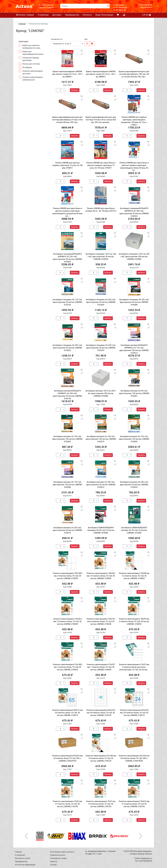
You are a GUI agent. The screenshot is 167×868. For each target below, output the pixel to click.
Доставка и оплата (23, 858)
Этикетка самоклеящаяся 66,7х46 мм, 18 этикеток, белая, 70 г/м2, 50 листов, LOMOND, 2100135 (101, 758)
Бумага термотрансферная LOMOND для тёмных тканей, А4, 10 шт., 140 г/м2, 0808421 (101, 74)
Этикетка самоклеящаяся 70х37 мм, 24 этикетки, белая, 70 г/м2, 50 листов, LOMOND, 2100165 (101, 804)
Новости (54, 861)
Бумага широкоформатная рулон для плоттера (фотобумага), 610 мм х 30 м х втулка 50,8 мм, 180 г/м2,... (67, 120)
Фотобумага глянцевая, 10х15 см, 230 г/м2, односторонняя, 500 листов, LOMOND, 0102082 (134, 257)
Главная (22, 24)
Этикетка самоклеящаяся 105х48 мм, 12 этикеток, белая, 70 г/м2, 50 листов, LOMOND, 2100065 (134, 576)
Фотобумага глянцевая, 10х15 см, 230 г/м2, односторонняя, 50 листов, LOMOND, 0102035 (101, 257)
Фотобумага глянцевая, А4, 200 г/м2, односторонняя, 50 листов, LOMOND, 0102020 (101, 302)
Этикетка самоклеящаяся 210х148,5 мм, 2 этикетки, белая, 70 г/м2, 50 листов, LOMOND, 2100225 (67, 667)
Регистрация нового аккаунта (62, 852)
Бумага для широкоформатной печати (32, 53)
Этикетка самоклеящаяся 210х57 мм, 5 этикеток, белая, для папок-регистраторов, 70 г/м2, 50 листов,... (134, 667)
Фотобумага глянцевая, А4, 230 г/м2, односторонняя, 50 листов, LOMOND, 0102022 (67, 348)
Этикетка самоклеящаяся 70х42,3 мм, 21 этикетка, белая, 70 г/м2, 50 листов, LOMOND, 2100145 (134, 804)
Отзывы (54, 865)
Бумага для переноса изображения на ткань (30, 46)
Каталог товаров (25, 15)
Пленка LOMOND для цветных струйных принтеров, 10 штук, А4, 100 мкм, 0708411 (67, 165)
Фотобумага (26, 67)
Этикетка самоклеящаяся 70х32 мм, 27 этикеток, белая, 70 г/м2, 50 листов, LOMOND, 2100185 (67, 804)
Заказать (75, 90)
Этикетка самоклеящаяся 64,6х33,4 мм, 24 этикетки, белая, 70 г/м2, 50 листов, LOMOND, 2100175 (134, 713)
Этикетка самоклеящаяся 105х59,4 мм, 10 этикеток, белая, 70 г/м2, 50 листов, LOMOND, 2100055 (67, 621)
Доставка (57, 15)
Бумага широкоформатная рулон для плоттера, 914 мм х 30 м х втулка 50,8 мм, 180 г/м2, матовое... (101, 120)
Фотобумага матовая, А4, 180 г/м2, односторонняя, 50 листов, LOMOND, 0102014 (101, 485)
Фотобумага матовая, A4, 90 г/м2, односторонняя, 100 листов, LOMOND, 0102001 (134, 393)
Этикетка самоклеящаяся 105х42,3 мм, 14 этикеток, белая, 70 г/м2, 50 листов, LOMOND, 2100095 (101, 576)
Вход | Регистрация (104, 15)
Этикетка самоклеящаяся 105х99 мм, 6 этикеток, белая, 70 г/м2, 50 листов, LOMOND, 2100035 (134, 621)
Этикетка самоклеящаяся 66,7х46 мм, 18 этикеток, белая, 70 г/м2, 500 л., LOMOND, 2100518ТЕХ (134, 758)
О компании (43, 15)
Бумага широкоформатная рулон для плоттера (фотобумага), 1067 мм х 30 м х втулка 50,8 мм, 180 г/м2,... (134, 74)
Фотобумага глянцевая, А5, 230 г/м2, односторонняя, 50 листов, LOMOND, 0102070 (101, 348)
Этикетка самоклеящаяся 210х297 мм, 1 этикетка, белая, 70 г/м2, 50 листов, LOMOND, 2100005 (101, 667)
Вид (86, 39)
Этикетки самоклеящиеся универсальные (31, 78)
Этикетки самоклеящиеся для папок (31, 72)
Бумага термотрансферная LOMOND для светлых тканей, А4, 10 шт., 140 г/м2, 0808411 (67, 74)
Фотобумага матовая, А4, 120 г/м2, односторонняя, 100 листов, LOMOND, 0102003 (67, 439)
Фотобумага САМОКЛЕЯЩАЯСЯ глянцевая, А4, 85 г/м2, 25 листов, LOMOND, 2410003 (101, 530)
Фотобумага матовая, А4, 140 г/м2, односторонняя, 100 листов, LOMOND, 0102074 (101, 439)
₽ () (147, 15)
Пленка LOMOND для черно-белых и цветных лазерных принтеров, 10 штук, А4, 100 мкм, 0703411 (101, 165)
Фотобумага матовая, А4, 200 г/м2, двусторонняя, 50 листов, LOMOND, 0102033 (134, 485)
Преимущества (72, 15)
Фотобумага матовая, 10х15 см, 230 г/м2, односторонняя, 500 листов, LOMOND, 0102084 (101, 393)
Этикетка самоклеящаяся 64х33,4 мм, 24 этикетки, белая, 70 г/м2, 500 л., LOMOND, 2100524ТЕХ (68, 758)
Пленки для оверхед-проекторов (29, 59)
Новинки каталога (58, 855)
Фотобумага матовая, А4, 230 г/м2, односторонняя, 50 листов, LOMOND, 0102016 (67, 530)
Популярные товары (59, 858)
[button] (26, 836)
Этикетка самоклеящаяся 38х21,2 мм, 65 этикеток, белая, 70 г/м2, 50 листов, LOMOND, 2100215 (68, 713)
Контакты (87, 15)
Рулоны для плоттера (30, 64)
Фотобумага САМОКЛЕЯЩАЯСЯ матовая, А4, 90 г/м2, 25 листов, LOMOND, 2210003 (134, 530)
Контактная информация (25, 865)
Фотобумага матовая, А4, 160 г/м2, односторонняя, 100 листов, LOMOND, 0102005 (134, 439)
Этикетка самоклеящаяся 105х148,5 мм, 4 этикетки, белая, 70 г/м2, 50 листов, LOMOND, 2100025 (67, 576)
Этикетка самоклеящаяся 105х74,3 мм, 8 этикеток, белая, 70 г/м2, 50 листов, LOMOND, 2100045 (101, 621)
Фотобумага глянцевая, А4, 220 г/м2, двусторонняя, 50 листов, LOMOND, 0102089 (134, 302)
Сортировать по (57, 39)
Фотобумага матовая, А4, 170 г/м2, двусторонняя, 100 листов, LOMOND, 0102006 (67, 485)
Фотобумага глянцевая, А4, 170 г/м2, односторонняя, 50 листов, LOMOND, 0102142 (67, 302)
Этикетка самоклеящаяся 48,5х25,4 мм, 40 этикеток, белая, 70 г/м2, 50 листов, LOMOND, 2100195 (101, 713)
